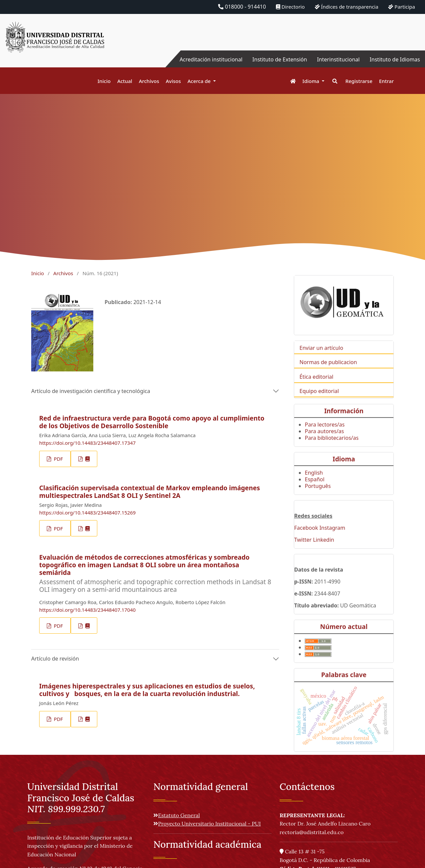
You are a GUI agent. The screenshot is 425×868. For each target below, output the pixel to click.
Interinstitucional (338, 59)
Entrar (386, 81)
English (314, 483)
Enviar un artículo (321, 358)
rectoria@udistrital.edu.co (312, 832)
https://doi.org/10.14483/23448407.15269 (87, 513)
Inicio (104, 81)
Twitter (303, 550)
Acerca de (200, 81)
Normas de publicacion (328, 373)
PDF (58, 459)
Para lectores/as (325, 435)
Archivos (149, 81)
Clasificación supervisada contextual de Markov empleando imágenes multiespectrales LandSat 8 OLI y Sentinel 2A (150, 492)
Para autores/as (324, 442)
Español (315, 490)
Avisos (173, 81)
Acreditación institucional (211, 59)
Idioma (312, 81)
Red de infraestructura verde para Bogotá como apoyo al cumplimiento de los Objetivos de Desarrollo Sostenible (152, 422)
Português (318, 497)
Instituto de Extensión (280, 59)
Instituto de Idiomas (395, 59)
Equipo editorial (319, 401)
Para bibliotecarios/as (332, 448)
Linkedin (324, 550)
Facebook (306, 538)
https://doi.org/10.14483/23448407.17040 (87, 610)
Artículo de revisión (55, 659)
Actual (125, 81)
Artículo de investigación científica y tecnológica (91, 391)
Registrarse (359, 81)
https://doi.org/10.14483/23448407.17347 (87, 443)
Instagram (332, 538)
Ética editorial (316, 387)
